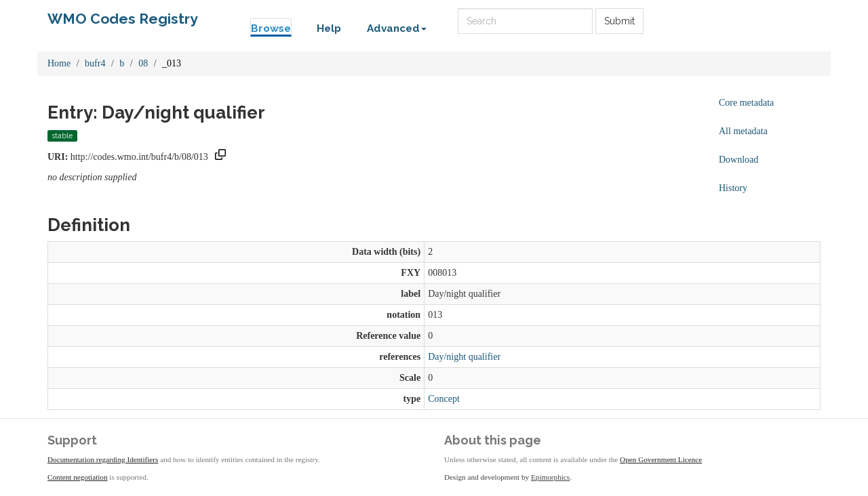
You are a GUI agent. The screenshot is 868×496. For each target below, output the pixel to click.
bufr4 (95, 63)
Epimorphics (550, 477)
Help (329, 28)
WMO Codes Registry (123, 19)
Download (738, 160)
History (733, 188)
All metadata (743, 131)
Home (59, 63)
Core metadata (746, 103)
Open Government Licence (661, 459)
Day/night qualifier (464, 357)
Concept (444, 399)
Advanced (397, 28)
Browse (271, 28)
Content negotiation (78, 477)
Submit (619, 21)
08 (143, 63)
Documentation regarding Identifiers (103, 459)
